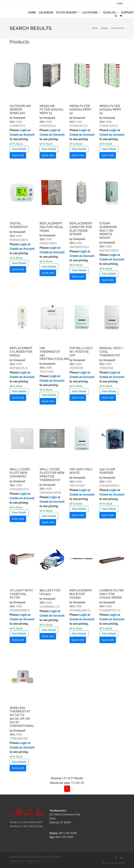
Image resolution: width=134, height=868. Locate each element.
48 (82, 783)
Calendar (47, 12)
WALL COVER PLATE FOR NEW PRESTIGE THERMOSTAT (52, 475)
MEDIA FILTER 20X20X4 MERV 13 (80, 109)
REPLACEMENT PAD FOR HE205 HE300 (51, 227)
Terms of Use (17, 861)
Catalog (104, 28)
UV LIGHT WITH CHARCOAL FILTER (21, 594)
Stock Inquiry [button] (67, 13)
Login (119, 4)
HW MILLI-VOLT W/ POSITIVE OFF (81, 352)
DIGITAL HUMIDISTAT (19, 225)
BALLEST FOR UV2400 (50, 592)
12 (73, 783)
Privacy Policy (34, 861)
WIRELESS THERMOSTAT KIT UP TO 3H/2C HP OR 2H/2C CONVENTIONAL (22, 717)
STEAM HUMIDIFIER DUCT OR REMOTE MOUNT (108, 230)
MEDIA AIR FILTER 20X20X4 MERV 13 (51, 109)
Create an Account (22, 135)
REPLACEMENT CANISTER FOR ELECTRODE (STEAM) (81, 229)
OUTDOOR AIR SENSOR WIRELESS (20, 109)
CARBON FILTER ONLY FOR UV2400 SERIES (111, 594)
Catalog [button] (110, 13)
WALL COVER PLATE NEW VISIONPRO (20, 473)
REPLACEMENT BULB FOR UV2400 (81, 594)
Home (33, 12)
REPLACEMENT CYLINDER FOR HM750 (21, 352)
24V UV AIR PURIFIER (107, 471)
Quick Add (18, 155)
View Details (19, 149)
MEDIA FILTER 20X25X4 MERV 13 (110, 109)
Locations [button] (90, 13)
